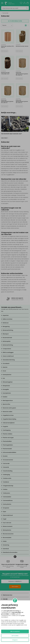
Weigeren (15, 640)
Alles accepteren (15, 631)
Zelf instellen (15, 636)
